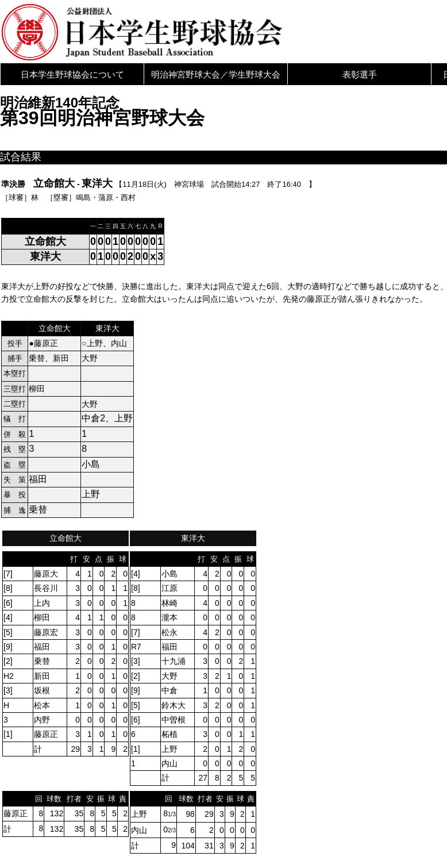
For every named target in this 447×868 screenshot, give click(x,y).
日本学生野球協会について (72, 74)
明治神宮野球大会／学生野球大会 (216, 74)
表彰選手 (360, 74)
